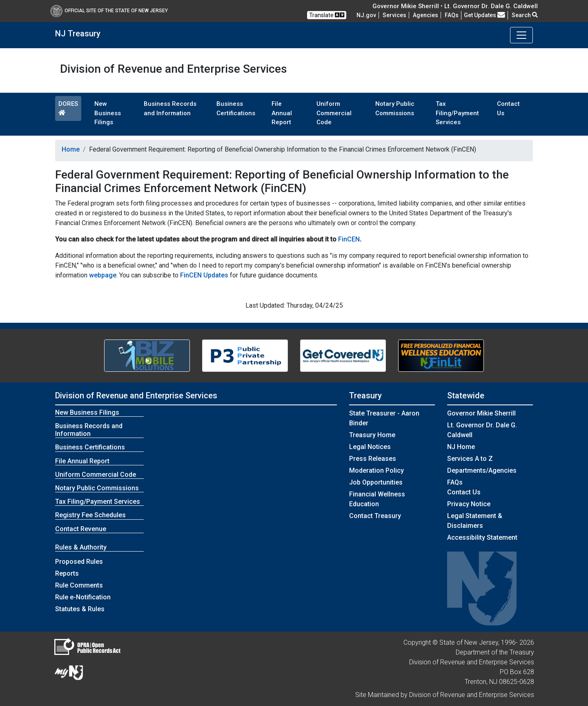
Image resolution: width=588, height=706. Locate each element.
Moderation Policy (376, 470)
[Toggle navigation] (521, 35)
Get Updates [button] (484, 15)
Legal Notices (370, 447)
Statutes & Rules (80, 609)
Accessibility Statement (482, 537)
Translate (327, 15)
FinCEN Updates (204, 275)
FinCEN (349, 239)
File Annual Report (282, 113)
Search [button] (525, 15)
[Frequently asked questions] (452, 15)
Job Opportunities (376, 482)
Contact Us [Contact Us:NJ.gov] (464, 492)
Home (71, 149)
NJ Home (461, 447)
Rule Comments (79, 585)
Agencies (425, 15)
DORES (68, 108)
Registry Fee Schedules (90, 515)
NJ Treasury (78, 34)
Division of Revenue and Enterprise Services (136, 395)
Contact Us (508, 108)
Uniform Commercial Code (334, 113)
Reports (67, 573)
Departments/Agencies (482, 470)
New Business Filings (108, 113)
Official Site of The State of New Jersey (109, 11)
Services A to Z (470, 459)
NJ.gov (366, 15)
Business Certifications (236, 108)
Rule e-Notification (83, 597)
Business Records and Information (170, 108)
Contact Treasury (375, 516)
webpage (103, 275)
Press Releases (373, 459)
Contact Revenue (81, 529)
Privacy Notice (469, 504)
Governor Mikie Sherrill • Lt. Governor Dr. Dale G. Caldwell (455, 6)
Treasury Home (372, 435)
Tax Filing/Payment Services (457, 113)
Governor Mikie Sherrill (481, 413)
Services (394, 15)
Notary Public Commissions (395, 108)
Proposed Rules (79, 562)
